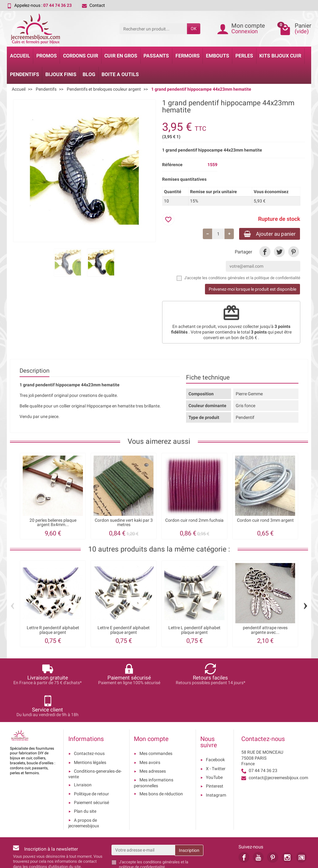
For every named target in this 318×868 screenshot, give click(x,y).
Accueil (20, 56)
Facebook (215, 729)
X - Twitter (216, 738)
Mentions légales (90, 731)
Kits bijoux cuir (280, 56)
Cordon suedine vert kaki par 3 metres (124, 523)
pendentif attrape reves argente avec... (265, 631)
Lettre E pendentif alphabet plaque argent (124, 631)
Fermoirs (188, 56)
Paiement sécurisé (91, 771)
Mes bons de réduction (161, 763)
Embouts (218, 56)
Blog (89, 74)
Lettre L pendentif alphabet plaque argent (194, 631)
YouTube (214, 746)
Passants (156, 56)
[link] (265, 253)
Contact (93, 5)
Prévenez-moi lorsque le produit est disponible (252, 290)
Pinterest (215, 755)
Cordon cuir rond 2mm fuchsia (194, 521)
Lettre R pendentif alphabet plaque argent (53, 631)
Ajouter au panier (267, 234)
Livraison (83, 754)
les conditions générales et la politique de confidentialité (251, 278)
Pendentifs (25, 74)
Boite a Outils (120, 74)
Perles (244, 56)
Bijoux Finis (61, 74)
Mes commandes (156, 723)
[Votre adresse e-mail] (143, 819)
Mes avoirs (150, 731)
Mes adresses (153, 740)
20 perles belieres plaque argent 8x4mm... (53, 523)
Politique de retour (91, 763)
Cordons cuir (81, 56)
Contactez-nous (89, 723)
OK (194, 29)
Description (34, 371)
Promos (47, 56)
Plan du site (85, 780)
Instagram (216, 764)
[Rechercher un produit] (153, 29)
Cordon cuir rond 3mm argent (265, 521)
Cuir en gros (121, 56)
